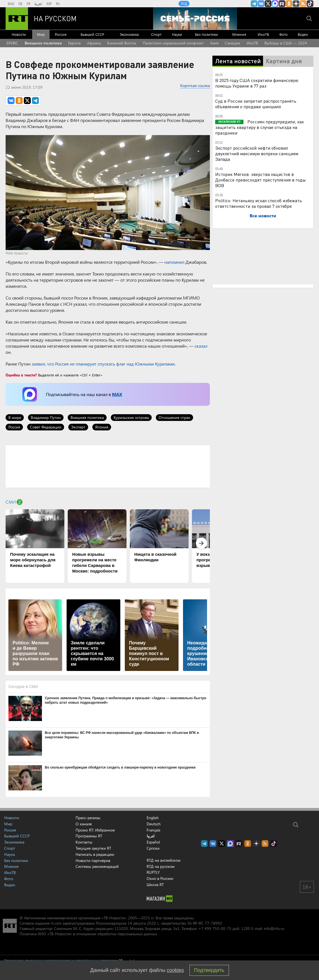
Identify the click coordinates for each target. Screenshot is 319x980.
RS (58, 4)
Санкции (232, 43)
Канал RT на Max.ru (275, 4)
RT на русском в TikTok (310, 4)
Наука (177, 34)
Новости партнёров (93, 860)
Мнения (239, 34)
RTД (184, 4)
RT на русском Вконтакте (261, 4)
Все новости (263, 215)
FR (28, 4)
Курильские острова (131, 417)
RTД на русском (161, 866)
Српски (153, 848)
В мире (15, 417)
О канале (84, 824)
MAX (117, 394)
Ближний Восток (122, 43)
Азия (214, 43)
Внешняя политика (43, 43)
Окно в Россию (160, 878)
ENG (11, 4)
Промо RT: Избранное (95, 830)
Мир (41, 34)
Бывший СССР (92, 34)
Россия (61, 34)
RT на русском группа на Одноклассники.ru (289, 4)
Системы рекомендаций (97, 866)
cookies (175, 970)
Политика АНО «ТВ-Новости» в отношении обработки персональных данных (88, 934)
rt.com (56, 923)
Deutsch (154, 824)
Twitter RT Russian (268, 4)
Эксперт (78, 427)
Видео (303, 34)
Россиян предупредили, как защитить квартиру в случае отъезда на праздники (260, 127)
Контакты (84, 842)
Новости (19, 34)
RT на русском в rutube (282, 4)
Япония (102, 427)
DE (20, 4)
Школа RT (155, 884)
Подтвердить (209, 970)
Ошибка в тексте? (21, 375)
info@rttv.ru (274, 928)
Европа (74, 43)
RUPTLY (153, 872)
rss (303, 4)
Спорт (156, 34)
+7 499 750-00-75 (215, 928)
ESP (49, 4)
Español (153, 842)
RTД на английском (164, 860)
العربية (38, 4)
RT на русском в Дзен (296, 4)
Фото (283, 34)
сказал (201, 346)
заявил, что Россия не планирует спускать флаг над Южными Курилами (103, 364)
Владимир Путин (46, 417)
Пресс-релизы (88, 818)
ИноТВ (263, 34)
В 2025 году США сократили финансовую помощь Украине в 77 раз (257, 83)
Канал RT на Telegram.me (254, 4)
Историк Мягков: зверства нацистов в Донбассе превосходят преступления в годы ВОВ (261, 180)
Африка (94, 43)
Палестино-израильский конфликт (173, 43)
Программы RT (89, 836)
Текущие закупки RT (93, 848)
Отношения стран (174, 417)
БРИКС (12, 43)
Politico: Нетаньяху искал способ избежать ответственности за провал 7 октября (259, 203)
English (153, 818)
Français (153, 830)
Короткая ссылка (195, 85)
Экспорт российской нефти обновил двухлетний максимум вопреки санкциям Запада (257, 153)
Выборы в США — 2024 (286, 43)
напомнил (174, 262)
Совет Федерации (46, 427)
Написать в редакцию (95, 854)
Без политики (207, 34)
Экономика (129, 34)
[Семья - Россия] (195, 18)
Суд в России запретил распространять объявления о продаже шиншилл (256, 104)
